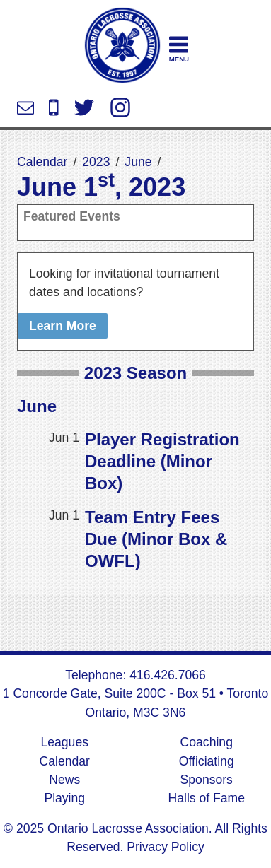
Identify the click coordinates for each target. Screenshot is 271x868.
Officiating (207, 761)
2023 (96, 162)
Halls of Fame (206, 798)
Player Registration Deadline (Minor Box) (162, 461)
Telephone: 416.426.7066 (135, 675)
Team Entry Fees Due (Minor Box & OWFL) (156, 539)
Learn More (63, 326)
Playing (64, 798)
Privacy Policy (163, 847)
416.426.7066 (54, 107)
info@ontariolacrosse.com (25, 107)
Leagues (64, 742)
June (138, 162)
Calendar (42, 162)
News (64, 780)
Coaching (207, 742)
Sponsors (207, 780)
